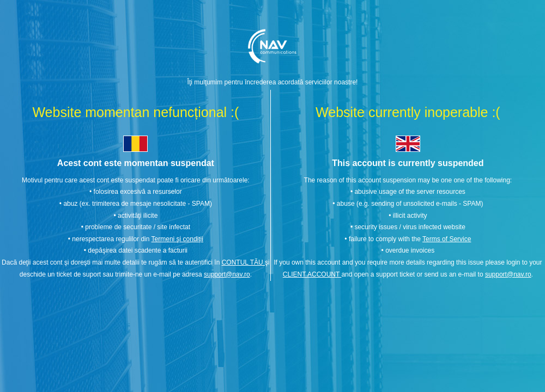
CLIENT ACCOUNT (312, 274)
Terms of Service (447, 239)
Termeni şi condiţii (177, 239)
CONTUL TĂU (243, 262)
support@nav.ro (227, 274)
